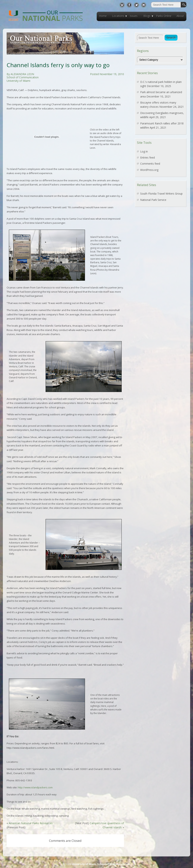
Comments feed (150, 164)
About (180, 16)
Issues (134, 16)
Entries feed (147, 157)
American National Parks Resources (31, 823)
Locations (118, 16)
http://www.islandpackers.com (35, 787)
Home (103, 16)
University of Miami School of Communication (101, 864)
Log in (144, 151)
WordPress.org (149, 170)
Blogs (147, 16)
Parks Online (164, 16)
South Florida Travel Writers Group (161, 194)
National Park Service (153, 200)
